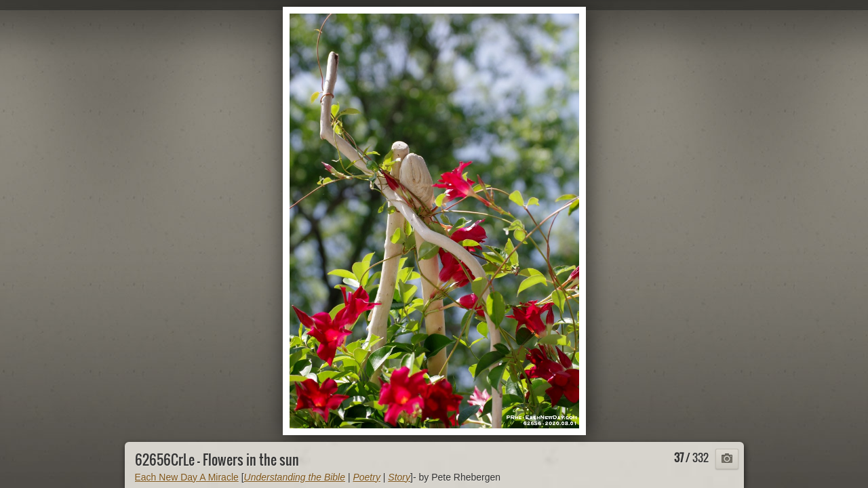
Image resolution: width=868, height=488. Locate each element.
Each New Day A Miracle (187, 477)
